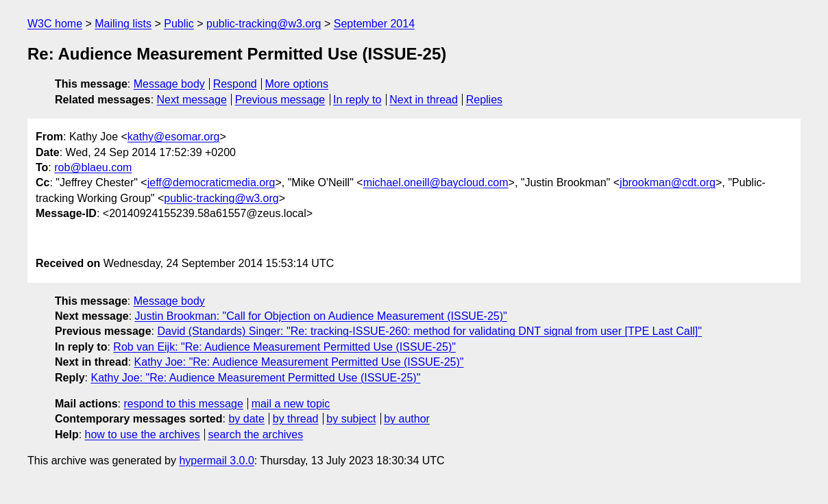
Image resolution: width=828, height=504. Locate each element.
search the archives (256, 434)
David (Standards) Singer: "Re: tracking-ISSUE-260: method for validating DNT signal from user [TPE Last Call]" (429, 331)
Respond (235, 84)
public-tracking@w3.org (264, 24)
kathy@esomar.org (174, 137)
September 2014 (374, 24)
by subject (351, 419)
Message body (169, 84)
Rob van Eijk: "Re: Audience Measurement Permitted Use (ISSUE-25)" (284, 347)
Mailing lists (123, 24)
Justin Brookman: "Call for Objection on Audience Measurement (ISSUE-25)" (321, 316)
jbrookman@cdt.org (668, 182)
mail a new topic (291, 404)
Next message (192, 100)
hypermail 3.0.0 (216, 461)
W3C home (55, 24)
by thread (296, 419)
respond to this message (183, 404)
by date (246, 419)
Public (179, 24)
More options (297, 84)
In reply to (357, 100)
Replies (484, 100)
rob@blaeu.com (93, 167)
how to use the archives (143, 434)
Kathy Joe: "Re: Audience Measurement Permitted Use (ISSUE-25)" (299, 362)
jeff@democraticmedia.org (211, 182)
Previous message (280, 100)
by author (407, 419)
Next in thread (424, 100)
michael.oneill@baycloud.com (436, 182)
